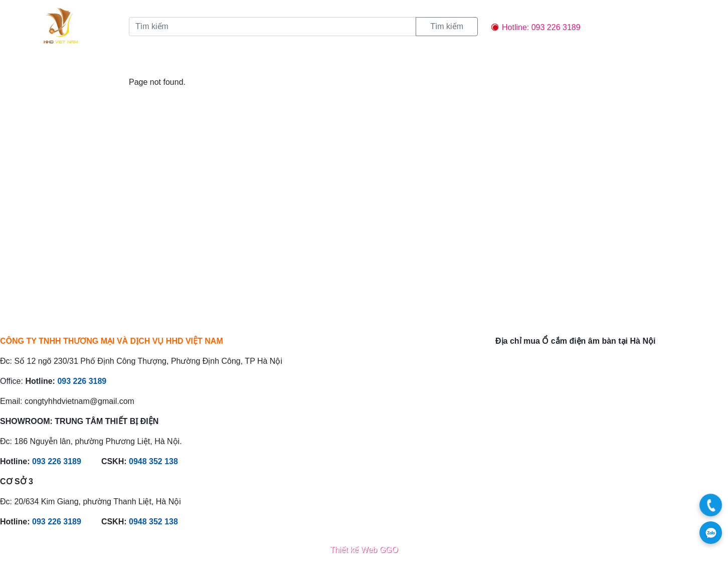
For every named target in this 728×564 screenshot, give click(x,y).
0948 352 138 (153, 461)
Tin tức (198, 63)
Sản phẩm (150, 63)
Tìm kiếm (447, 26)
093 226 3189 (82, 381)
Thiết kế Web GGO (364, 550)
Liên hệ (299, 63)
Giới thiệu (98, 63)
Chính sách (249, 63)
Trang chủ (43, 63)
